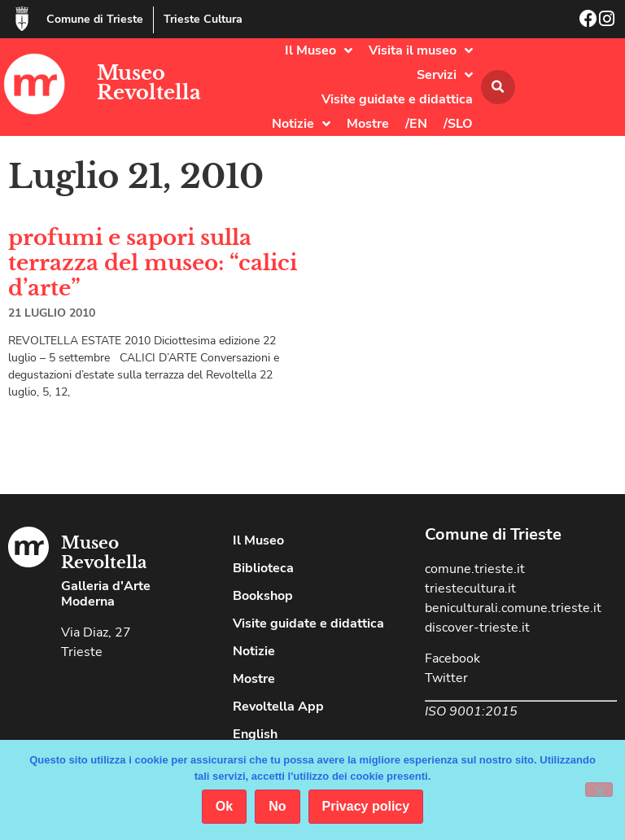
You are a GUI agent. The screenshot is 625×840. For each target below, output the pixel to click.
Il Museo (319, 50)
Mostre (368, 124)
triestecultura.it (470, 588)
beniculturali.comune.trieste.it (513, 608)
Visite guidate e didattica (397, 99)
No (277, 806)
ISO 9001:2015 (471, 711)
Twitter (446, 678)
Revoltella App (278, 707)
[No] (599, 790)
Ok (224, 806)
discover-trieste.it (477, 628)
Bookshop (263, 596)
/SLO (458, 124)
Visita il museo (421, 50)
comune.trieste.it (475, 569)
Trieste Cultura (203, 19)
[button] (498, 87)
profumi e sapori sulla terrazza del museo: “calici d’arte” (153, 263)
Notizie (301, 124)
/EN (416, 124)
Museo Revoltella (149, 83)
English (255, 734)
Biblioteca (263, 568)
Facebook (452, 658)
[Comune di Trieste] (22, 19)
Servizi (445, 75)
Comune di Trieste (95, 19)
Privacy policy (366, 806)
